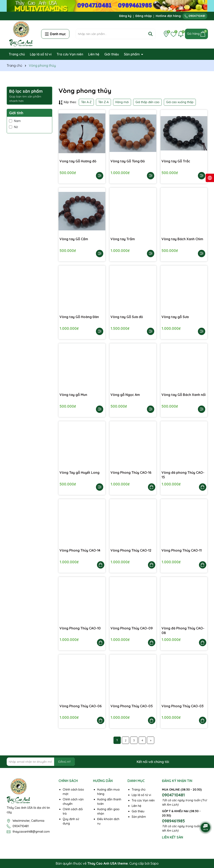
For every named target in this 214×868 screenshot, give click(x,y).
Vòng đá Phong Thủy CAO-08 (183, 630)
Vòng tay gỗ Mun (73, 395)
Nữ (13, 127)
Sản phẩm (132, 54)
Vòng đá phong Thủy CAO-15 (183, 475)
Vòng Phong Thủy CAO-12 (131, 550)
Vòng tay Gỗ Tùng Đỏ (128, 161)
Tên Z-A (103, 102)
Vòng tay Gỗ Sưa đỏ (127, 317)
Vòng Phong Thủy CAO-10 (80, 628)
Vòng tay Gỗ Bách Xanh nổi (184, 395)
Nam (15, 121)
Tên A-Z (86, 102)
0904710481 (195, 16)
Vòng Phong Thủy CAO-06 (81, 706)
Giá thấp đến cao (147, 102)
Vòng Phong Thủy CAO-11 (182, 550)
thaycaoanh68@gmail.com (31, 832)
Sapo (155, 863)
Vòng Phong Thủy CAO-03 (183, 706)
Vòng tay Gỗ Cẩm (74, 239)
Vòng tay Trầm (123, 239)
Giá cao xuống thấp (180, 102)
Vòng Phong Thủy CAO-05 (132, 706)
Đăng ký (125, 16)
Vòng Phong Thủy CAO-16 (131, 473)
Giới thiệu (112, 54)
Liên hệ (94, 54)
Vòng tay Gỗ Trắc (176, 161)
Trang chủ (17, 54)
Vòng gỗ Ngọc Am (125, 395)
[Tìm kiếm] (150, 34)
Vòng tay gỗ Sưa (175, 317)
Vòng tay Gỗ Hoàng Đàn (79, 317)
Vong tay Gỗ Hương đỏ (78, 161)
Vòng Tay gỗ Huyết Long (80, 473)
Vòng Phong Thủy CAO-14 (80, 550)
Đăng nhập (144, 16)
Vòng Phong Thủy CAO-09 (132, 628)
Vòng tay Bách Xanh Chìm (182, 239)
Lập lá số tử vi (41, 54)
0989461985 (173, 821)
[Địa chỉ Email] (41, 762)
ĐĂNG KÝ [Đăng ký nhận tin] (64, 762)
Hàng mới (122, 102)
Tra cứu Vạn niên (70, 54)
